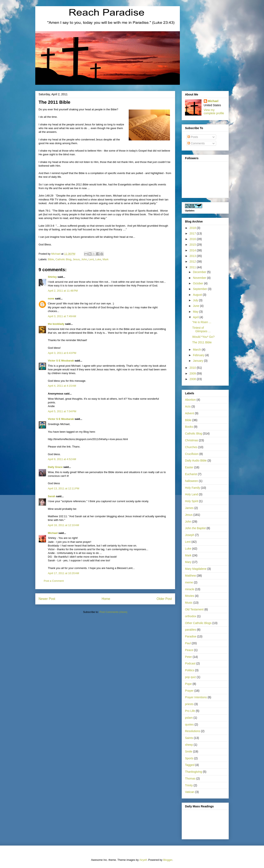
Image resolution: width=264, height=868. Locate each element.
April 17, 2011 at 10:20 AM (63, 573)
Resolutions (193, 731)
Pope (188, 684)
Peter (188, 657)
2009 (193, 373)
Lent (91, 259)
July (196, 300)
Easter (189, 467)
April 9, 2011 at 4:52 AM (62, 459)
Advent (190, 413)
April (196, 317)
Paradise (191, 636)
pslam (189, 718)
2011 (193, 267)
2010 (193, 368)
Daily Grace (55, 467)
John (84, 259)
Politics (190, 670)
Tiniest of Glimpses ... (201, 329)
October (198, 283)
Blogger (168, 860)
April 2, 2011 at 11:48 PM (63, 291)
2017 (193, 233)
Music (189, 603)
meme (189, 582)
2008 (193, 379)
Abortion (190, 400)
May (196, 312)
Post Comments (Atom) (113, 612)
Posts (193, 137)
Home (106, 599)
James (189, 508)
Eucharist (191, 474)
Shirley (52, 277)
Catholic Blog (63, 259)
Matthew (190, 576)
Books (189, 427)
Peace (189, 650)
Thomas (190, 778)
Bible (51, 259)
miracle (190, 589)
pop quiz (190, 677)
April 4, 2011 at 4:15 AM (62, 386)
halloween (192, 481)
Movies (190, 596)
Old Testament (194, 609)
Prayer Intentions (196, 697)
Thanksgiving (194, 772)
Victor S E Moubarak (61, 361)
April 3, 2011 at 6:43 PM (62, 353)
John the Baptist (195, 528)
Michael (53, 533)
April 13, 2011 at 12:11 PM (64, 488)
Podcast (190, 663)
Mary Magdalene (196, 569)
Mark (105, 259)
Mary (188, 562)
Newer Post (47, 599)
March (197, 350)
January (198, 361)
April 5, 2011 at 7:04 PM (62, 411)
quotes (189, 724)
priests (189, 704)
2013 (193, 256)
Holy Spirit (192, 501)
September (200, 289)
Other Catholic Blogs (198, 623)
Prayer (189, 691)
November (200, 278)
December (200, 272)
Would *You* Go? (203, 337)
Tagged (190, 765)
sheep (189, 745)
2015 (193, 245)
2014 (193, 250)
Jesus (76, 259)
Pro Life (190, 711)
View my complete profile (214, 112)
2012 (193, 261)
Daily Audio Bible (196, 460)
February (199, 355)
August (198, 295)
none (51, 299)
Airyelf (143, 860)
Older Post (164, 599)
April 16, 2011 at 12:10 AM (63, 525)
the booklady (56, 324)
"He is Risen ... (202, 322)
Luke (98, 259)
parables (191, 630)
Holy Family (193, 488)
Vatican (190, 792)
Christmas (192, 440)
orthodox (191, 616)
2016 (193, 239)
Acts (188, 406)
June (196, 306)
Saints (189, 738)
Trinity (189, 785)
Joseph (190, 535)
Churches (191, 447)
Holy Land (192, 494)
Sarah (52, 496)
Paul (188, 643)
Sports (189, 758)
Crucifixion (192, 454)
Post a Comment (54, 581)
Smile (189, 751)
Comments (196, 143)
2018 (193, 228)
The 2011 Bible (202, 342)
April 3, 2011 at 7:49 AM (62, 316)
